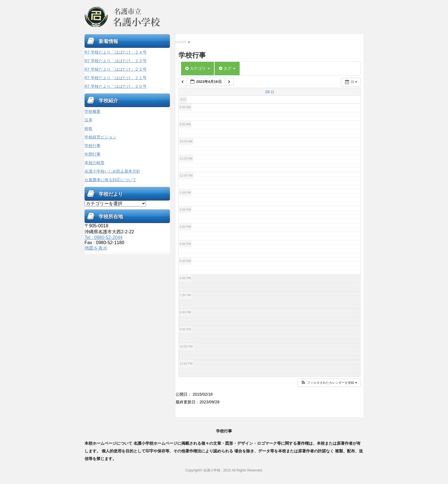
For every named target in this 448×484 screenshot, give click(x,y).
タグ (227, 68)
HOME (181, 42)
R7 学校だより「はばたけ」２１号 (116, 78)
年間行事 (93, 154)
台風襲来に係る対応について (110, 180)
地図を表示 (96, 248)
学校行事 (93, 146)
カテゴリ (198, 68)
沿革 (89, 120)
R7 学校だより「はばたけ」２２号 (116, 69)
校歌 (89, 128)
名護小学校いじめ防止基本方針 (112, 171)
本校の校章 (94, 163)
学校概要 (93, 111)
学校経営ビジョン (100, 137)
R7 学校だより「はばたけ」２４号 (116, 52)
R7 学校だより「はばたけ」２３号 (116, 61)
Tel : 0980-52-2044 (103, 237)
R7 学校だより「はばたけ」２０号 (116, 86)
